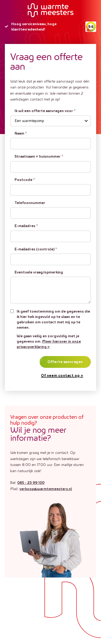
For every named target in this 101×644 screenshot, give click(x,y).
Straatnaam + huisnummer (39, 157)
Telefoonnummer (30, 203)
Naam (21, 134)
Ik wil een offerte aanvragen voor (45, 111)
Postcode (25, 180)
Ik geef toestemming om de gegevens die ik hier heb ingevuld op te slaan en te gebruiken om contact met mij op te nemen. (53, 320)
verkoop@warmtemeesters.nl (46, 489)
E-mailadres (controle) (36, 249)
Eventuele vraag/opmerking (39, 272)
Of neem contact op (60, 376)
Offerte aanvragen (65, 362)
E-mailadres (26, 226)
